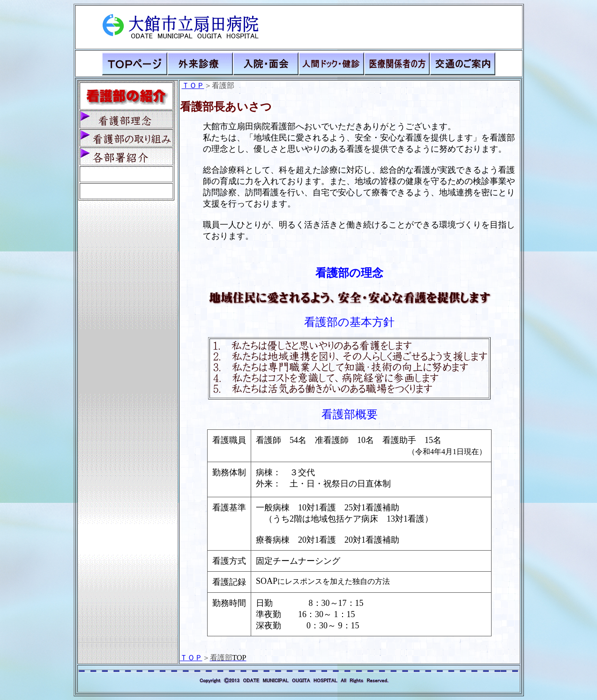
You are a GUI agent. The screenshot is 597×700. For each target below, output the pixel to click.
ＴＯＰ (193, 85)
